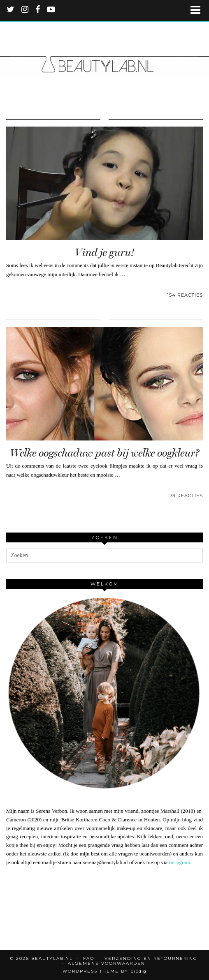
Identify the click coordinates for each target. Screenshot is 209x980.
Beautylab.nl (52, 958)
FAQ (89, 958)
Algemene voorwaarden (107, 963)
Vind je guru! (104, 252)
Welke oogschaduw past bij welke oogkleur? (104, 453)
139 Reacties (185, 496)
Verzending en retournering (151, 958)
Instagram (179, 862)
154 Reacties (185, 295)
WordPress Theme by (104, 971)
